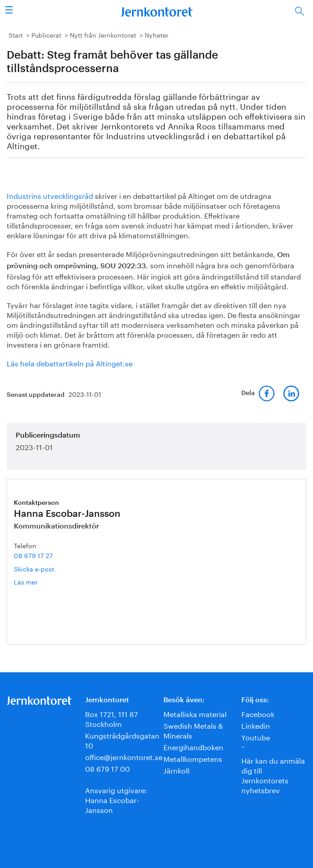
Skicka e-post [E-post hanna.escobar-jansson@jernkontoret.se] (34, 568)
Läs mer (39, 582)
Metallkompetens (193, 758)
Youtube (256, 737)
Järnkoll (176, 770)
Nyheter (156, 34)
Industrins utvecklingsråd (50, 195)
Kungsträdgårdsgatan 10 (122, 740)
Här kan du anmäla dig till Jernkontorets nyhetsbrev (273, 775)
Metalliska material (195, 713)
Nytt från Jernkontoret (103, 34)
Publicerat (46, 34)
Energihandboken (193, 746)
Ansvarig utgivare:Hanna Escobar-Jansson (116, 799)
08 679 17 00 (107, 768)
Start (16, 34)
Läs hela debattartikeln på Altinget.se (70, 363)
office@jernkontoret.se (124, 756)
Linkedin (256, 725)
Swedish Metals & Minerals (193, 730)
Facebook (258, 713)
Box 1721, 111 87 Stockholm (111, 718)
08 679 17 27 (33, 555)
